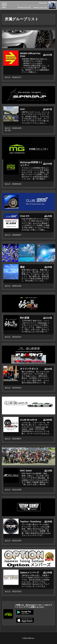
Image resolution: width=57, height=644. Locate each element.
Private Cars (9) (24, 8)
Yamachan (43, 3)
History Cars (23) (40, 8)
